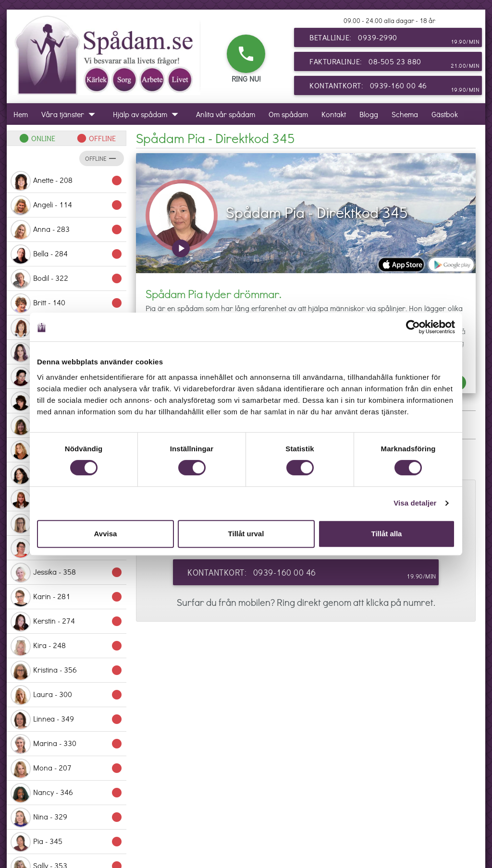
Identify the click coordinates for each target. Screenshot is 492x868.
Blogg (369, 114)
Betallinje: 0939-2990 (394, 39)
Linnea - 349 (67, 720)
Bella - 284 (67, 254)
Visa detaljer (415, 503)
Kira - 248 (67, 646)
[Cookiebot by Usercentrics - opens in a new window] (413, 327)
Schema (405, 114)
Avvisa (106, 534)
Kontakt (334, 114)
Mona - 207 (67, 769)
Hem (21, 114)
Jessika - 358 (67, 573)
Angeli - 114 (67, 205)
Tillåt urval (246, 534)
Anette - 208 (67, 181)
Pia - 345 (67, 842)
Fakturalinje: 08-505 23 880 (394, 63)
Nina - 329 (67, 818)
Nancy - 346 (67, 793)
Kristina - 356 (67, 671)
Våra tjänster (70, 114)
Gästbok (445, 114)
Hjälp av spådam (148, 114)
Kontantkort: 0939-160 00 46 (394, 87)
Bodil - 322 (67, 279)
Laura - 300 (67, 695)
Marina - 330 (67, 744)
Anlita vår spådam (226, 114)
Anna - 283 (67, 230)
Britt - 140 (67, 303)
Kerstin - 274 (67, 622)
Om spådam (288, 114)
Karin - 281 (67, 597)
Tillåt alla (387, 534)
